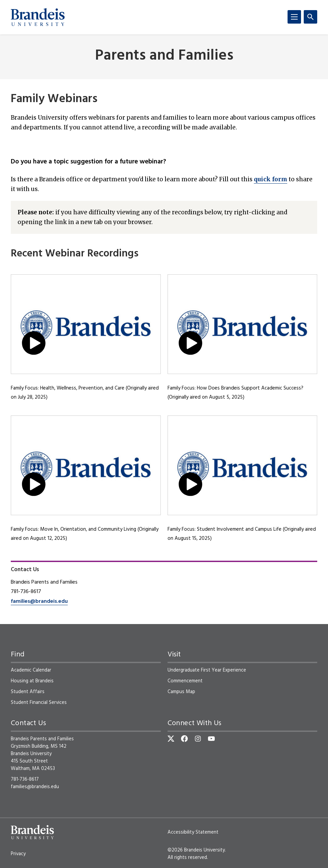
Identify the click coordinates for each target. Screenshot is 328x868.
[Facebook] (184, 739)
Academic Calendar (31, 670)
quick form (271, 179)
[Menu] (294, 17)
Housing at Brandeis (32, 681)
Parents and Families (164, 56)
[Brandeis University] (38, 17)
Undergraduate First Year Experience (207, 670)
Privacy (18, 854)
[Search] (310, 17)
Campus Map (181, 692)
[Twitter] (171, 739)
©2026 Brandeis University (196, 850)
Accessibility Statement (193, 832)
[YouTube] (211, 739)
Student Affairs (28, 692)
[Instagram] (198, 739)
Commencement (185, 681)
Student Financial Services (39, 703)
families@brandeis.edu (39, 601)
